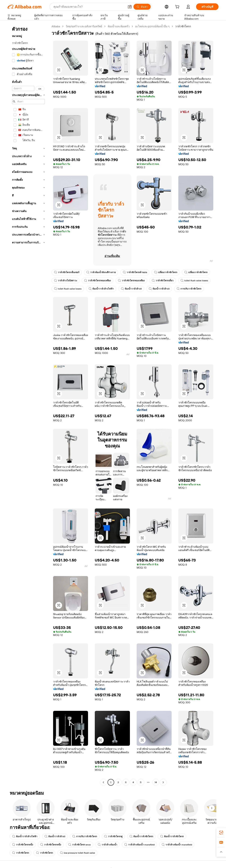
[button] (130, 7)
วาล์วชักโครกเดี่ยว (163, 281)
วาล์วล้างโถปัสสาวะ (66, 281)
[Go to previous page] (103, 782)
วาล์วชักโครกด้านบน (135, 272)
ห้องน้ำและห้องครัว (119, 26)
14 (156, 782)
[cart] (178, 7)
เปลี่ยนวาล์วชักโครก (166, 272)
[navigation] (28, 405)
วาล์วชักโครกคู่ (113, 836)
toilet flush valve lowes (194, 281)
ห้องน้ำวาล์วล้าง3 (131, 289)
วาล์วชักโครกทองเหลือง (97, 281)
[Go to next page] (163, 782)
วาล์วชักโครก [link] (183, 26)
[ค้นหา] (142, 7)
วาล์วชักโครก (21, 853)
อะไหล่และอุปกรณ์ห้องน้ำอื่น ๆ (152, 26)
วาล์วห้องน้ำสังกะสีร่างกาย (101, 272)
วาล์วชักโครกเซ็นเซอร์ (67, 272)
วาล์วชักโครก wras (79, 845)
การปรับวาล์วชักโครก (189, 289)
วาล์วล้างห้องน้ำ (107, 845)
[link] (221, 833)
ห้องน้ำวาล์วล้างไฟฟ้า (101, 289)
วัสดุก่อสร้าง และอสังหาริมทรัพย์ (84, 26)
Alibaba (56, 26)
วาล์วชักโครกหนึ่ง (23, 845)
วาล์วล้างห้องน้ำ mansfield (139, 845)
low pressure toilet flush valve (77, 853)
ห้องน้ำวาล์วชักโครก (141, 836)
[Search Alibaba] (89, 7)
